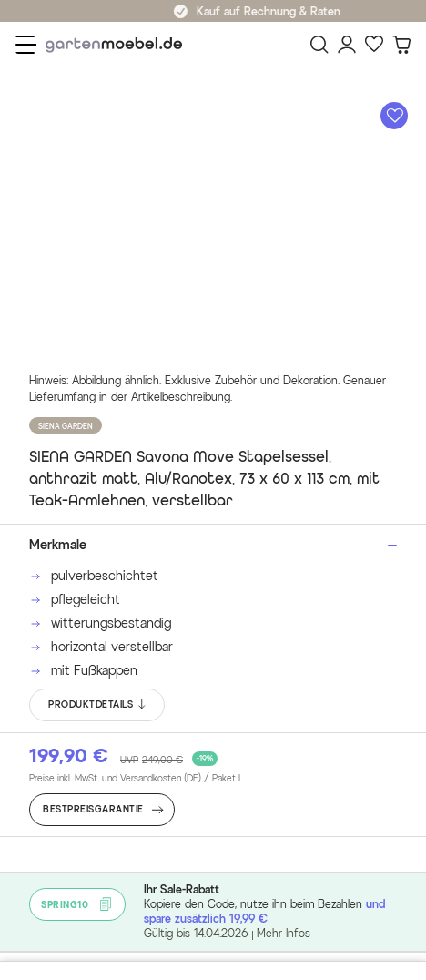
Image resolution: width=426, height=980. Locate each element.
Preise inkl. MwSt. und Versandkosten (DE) (136, 779)
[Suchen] (319, 45)
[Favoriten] (374, 45)
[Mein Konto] (347, 45)
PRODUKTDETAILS (98, 705)
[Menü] (26, 45)
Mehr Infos (284, 933)
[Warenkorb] (401, 45)
